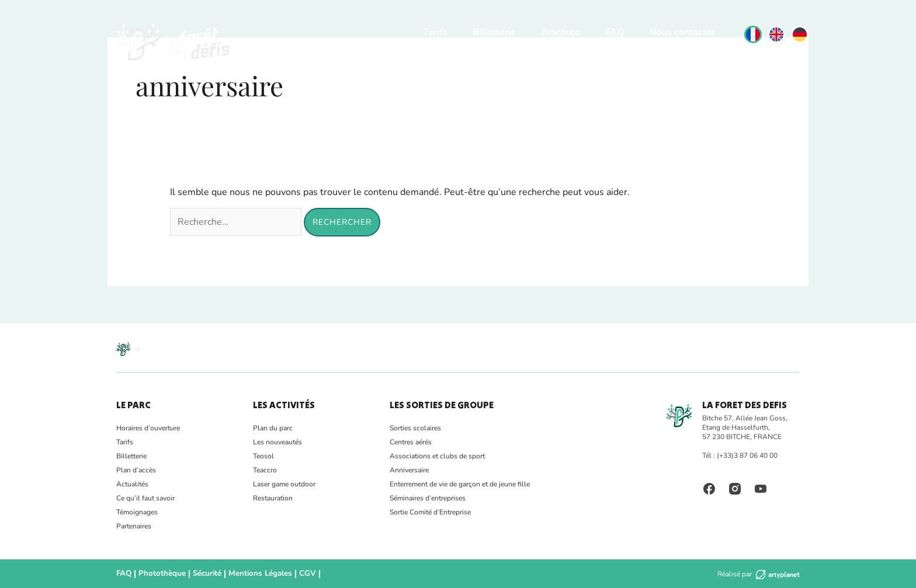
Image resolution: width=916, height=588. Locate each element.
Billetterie (494, 32)
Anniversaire (409, 470)
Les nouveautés (277, 442)
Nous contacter (682, 32)
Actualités (132, 484)
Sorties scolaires (415, 428)
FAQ (615, 32)
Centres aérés (411, 442)
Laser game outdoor (284, 484)
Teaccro (265, 470)
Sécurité (202, 574)
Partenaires (134, 526)
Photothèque (159, 574)
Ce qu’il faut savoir (145, 498)
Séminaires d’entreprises (428, 498)
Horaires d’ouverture (148, 428)
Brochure (561, 32)
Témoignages (137, 512)
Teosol (263, 456)
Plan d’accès (136, 470)
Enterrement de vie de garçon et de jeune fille (460, 484)
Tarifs (435, 32)
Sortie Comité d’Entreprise (430, 512)
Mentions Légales (252, 574)
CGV (296, 574)
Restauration (273, 498)
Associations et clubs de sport (437, 456)
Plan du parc (273, 428)
